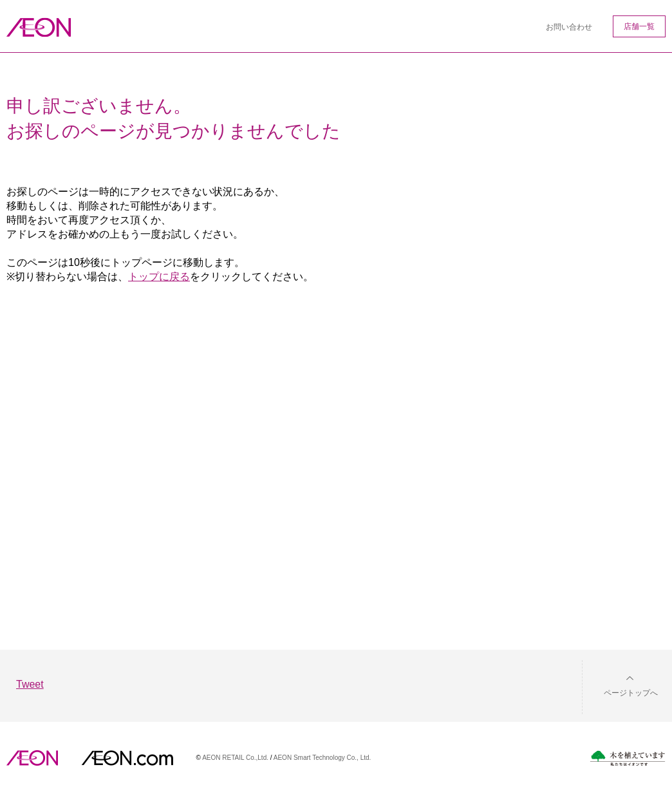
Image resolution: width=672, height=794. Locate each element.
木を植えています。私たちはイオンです (628, 758)
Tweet (30, 684)
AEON (32, 758)
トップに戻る (159, 277)
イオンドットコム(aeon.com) (127, 758)
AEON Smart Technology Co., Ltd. (322, 758)
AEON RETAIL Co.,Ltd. (235, 758)
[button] (621, 685)
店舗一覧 (639, 26)
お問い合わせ (569, 27)
